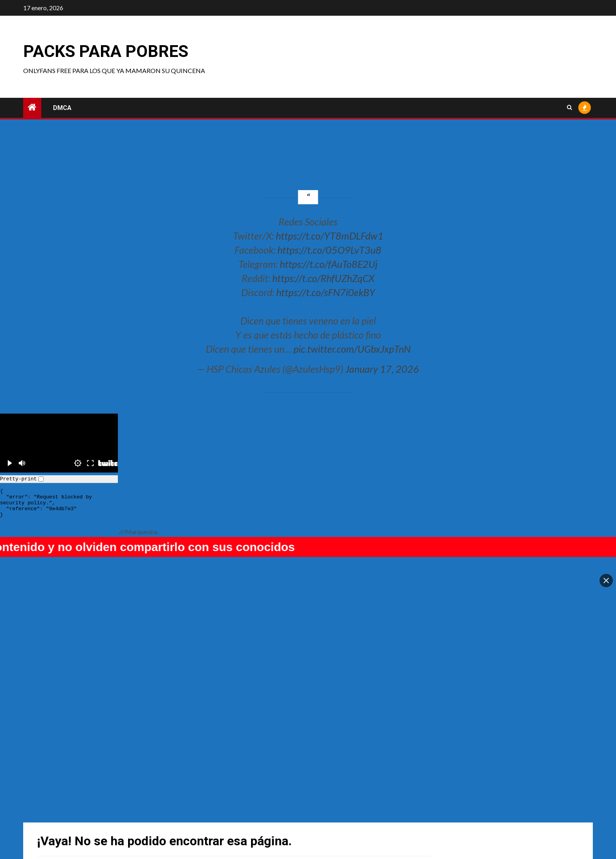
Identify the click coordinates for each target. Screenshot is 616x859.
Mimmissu (472, 799)
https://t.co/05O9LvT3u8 (329, 250)
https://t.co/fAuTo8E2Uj (329, 264)
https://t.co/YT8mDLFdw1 (330, 236)
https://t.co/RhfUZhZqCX (323, 278)
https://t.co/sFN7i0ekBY (326, 292)
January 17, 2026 (382, 369)
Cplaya (188, 799)
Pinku (46, 799)
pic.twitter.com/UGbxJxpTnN (352, 349)
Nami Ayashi (334, 799)
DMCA (62, 108)
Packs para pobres (106, 51)
